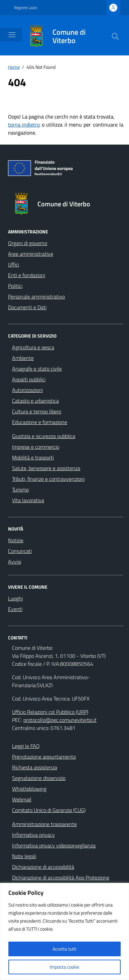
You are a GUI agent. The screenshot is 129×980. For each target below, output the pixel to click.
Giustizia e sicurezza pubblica (44, 436)
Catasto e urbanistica (35, 401)
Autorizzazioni (27, 390)
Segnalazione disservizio (39, 778)
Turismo (20, 489)
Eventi (15, 609)
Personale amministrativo (36, 297)
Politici (15, 286)
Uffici (14, 264)
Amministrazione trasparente (44, 824)
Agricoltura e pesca (33, 347)
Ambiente (23, 358)
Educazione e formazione (40, 422)
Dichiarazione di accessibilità (43, 867)
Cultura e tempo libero (37, 411)
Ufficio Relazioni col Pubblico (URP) (50, 712)
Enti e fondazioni (27, 275)
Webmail (22, 799)
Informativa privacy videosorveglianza (54, 845)
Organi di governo (28, 243)
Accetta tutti (64, 949)
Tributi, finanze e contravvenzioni (48, 479)
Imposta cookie (64, 967)
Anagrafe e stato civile (37, 369)
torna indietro (24, 125)
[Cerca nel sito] (115, 36)
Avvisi (15, 562)
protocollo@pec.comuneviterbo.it (60, 720)
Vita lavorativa (28, 500)
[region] (64, 931)
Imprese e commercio (36, 447)
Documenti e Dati (27, 307)
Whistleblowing (29, 789)
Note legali (24, 856)
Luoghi (15, 598)
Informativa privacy (33, 835)
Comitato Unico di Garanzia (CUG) (49, 810)
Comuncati (20, 551)
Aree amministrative (31, 254)
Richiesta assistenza (35, 767)
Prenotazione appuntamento (44, 757)
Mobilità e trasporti (33, 457)
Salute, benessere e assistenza (46, 468)
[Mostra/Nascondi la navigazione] (12, 35)
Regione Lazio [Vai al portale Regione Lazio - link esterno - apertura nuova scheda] (26, 8)
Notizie (16, 540)
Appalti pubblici (29, 379)
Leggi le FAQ (26, 746)
